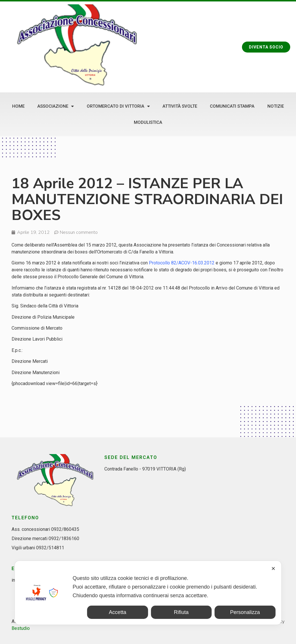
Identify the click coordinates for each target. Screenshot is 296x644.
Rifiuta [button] (181, 612)
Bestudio (21, 628)
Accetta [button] (118, 612)
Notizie (276, 106)
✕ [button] (273, 569)
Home (18, 106)
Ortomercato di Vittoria (118, 106)
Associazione (55, 106)
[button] (266, 47)
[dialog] (148, 593)
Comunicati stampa (232, 106)
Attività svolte (180, 106)
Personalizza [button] (245, 612)
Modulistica (148, 122)
